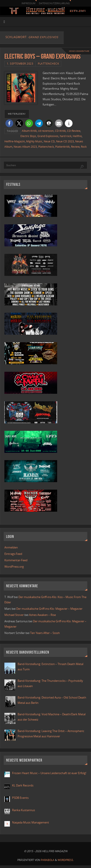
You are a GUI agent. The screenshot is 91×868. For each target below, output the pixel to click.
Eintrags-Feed (13, 554)
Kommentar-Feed (16, 560)
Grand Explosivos (48, 136)
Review (75, 147)
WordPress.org (14, 567)
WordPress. (66, 860)
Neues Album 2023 (25, 147)
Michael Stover (14, 615)
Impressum (28, 3)
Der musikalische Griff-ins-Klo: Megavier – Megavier (49, 609)
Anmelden (11, 547)
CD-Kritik (60, 131)
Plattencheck (48, 64)
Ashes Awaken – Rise (42, 615)
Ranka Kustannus (24, 810)
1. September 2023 (20, 64)
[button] (9, 123)
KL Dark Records (23, 785)
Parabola (48, 860)
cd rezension (46, 131)
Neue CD (49, 141)
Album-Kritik (29, 131)
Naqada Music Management (31, 822)
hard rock (66, 136)
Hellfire (77, 136)
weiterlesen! (17, 114)
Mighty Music (34, 141)
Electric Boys (28, 136)
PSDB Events (20, 798)
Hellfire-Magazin (15, 141)
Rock (84, 147)
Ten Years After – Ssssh (45, 633)
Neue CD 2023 (65, 141)
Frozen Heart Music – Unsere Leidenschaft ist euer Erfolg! (49, 773)
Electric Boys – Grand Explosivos (43, 56)
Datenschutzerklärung (54, 3)
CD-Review (74, 131)
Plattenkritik (62, 147)
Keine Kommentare (79, 51)
